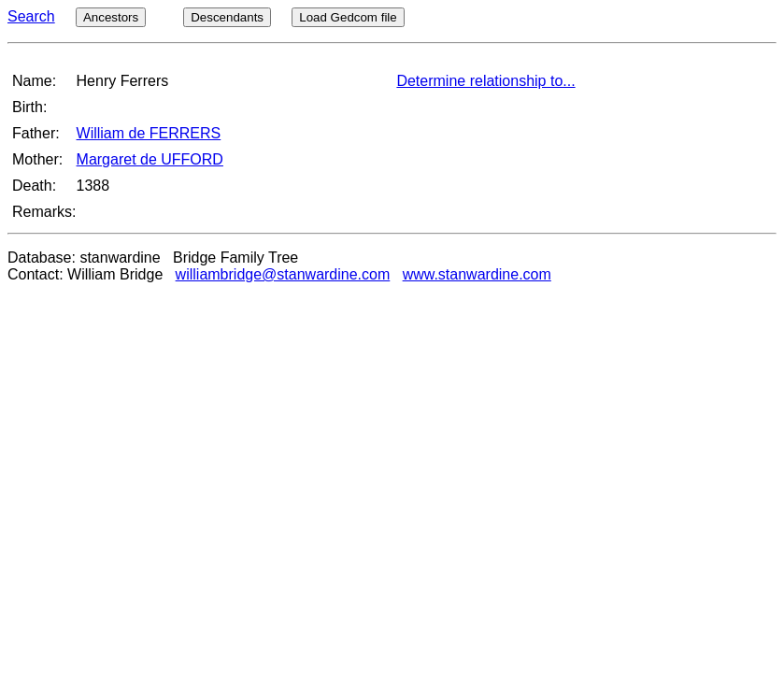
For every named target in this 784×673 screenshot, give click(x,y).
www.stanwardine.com (477, 274)
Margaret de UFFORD (150, 159)
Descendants (227, 17)
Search (31, 16)
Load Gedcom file (348, 17)
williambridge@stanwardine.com (283, 274)
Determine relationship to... (485, 81)
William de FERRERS (149, 133)
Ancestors (111, 17)
